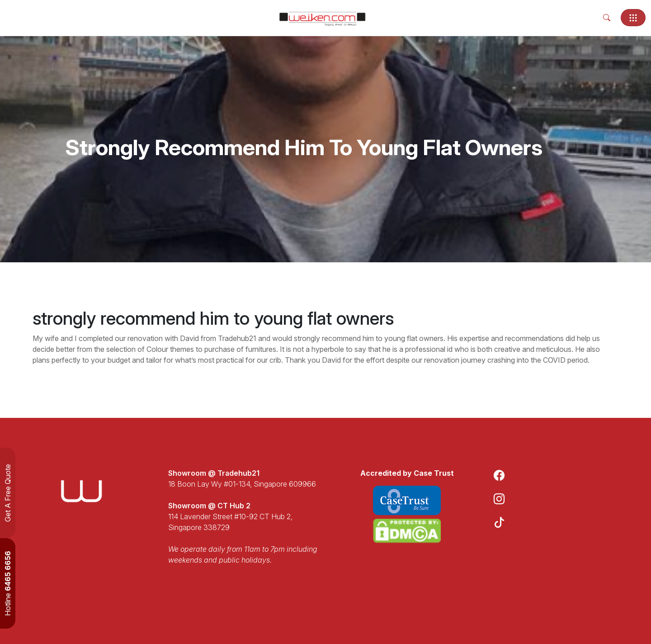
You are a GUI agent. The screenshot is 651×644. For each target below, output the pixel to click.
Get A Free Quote (8, 493)
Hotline (8, 583)
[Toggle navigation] (633, 18)
